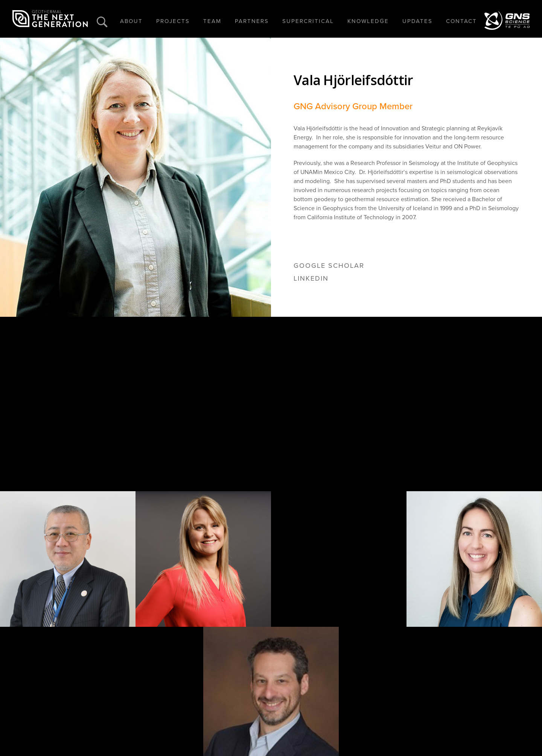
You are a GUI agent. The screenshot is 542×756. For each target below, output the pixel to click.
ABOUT (131, 21)
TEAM (212, 21)
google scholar (329, 266)
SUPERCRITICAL (308, 21)
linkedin (311, 278)
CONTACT (461, 21)
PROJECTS (173, 21)
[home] (50, 19)
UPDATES (417, 21)
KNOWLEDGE (368, 21)
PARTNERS (252, 21)
